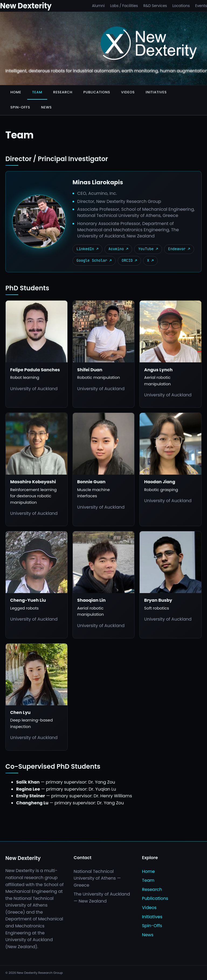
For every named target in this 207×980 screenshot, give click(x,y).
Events (201, 6)
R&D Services (155, 6)
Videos (128, 92)
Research (63, 92)
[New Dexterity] (149, 44)
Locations (181, 6)
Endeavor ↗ (179, 249)
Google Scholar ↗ (94, 260)
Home (16, 92)
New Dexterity (26, 6)
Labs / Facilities (124, 6)
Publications (97, 92)
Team (37, 92)
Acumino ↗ (118, 249)
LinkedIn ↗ (88, 249)
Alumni (98, 6)
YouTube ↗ (148, 249)
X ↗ (150, 260)
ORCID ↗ (129, 260)
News (46, 107)
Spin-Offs (20, 107)
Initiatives (156, 92)
